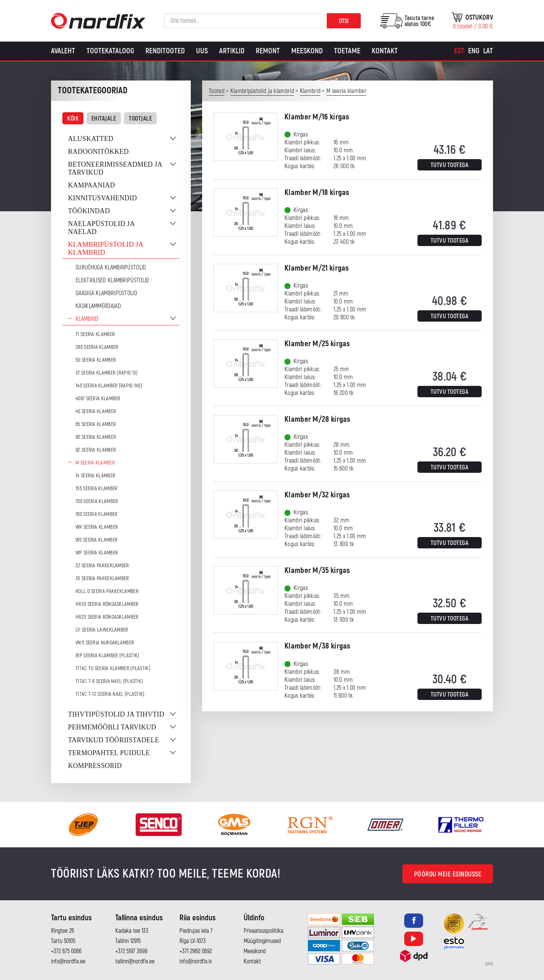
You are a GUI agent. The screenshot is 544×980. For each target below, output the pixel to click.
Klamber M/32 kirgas (317, 495)
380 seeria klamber (97, 347)
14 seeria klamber (95, 476)
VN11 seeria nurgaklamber (105, 643)
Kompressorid (95, 766)
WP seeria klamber (97, 553)
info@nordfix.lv (196, 961)
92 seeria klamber (96, 450)
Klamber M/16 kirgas (317, 117)
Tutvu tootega (450, 165)
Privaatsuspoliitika (263, 931)
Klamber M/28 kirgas (318, 419)
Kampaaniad (91, 185)
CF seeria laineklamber (102, 630)
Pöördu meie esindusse (448, 874)
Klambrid (87, 319)
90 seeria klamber (96, 437)
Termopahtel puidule (109, 753)
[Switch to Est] (459, 51)
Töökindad (89, 211)
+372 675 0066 (66, 951)
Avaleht (63, 51)
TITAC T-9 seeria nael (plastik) (109, 681)
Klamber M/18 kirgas (317, 193)
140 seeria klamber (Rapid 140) (109, 386)
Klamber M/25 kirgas (317, 344)
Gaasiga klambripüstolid (106, 293)
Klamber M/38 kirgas (318, 646)
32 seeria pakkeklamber (102, 566)
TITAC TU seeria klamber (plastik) (113, 668)
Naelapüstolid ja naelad (101, 228)
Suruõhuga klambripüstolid (111, 268)
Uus (202, 51)
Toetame (347, 51)
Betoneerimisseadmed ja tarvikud (115, 168)
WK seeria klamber (97, 527)
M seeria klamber (95, 463)
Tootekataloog (110, 51)
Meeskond (307, 51)
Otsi (344, 21)
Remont (268, 51)
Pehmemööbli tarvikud (112, 727)
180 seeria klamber (97, 514)
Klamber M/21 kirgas (317, 268)
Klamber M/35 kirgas (317, 571)
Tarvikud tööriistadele (114, 740)
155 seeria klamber (97, 488)
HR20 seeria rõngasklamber (107, 604)
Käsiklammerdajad (98, 306)
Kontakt (385, 51)
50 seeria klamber (96, 360)
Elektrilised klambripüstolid (112, 280)
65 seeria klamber (96, 424)
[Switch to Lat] (488, 51)
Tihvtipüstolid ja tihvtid (116, 714)
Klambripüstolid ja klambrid (106, 248)
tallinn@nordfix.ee (135, 961)
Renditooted (165, 51)
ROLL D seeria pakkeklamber (107, 591)
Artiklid (232, 51)
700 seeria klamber (97, 501)
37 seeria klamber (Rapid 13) (107, 373)
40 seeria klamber (96, 411)
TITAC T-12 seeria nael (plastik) (110, 694)
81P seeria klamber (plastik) (107, 656)
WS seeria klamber (97, 540)
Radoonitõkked (98, 152)
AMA (489, 964)
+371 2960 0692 (196, 951)
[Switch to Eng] (474, 51)
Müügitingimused (262, 941)
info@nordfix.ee (68, 961)
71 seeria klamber (95, 334)
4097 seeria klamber (98, 399)
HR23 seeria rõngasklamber (107, 617)
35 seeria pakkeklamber (102, 578)
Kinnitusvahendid (102, 198)
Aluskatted (91, 139)
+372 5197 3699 (131, 951)
